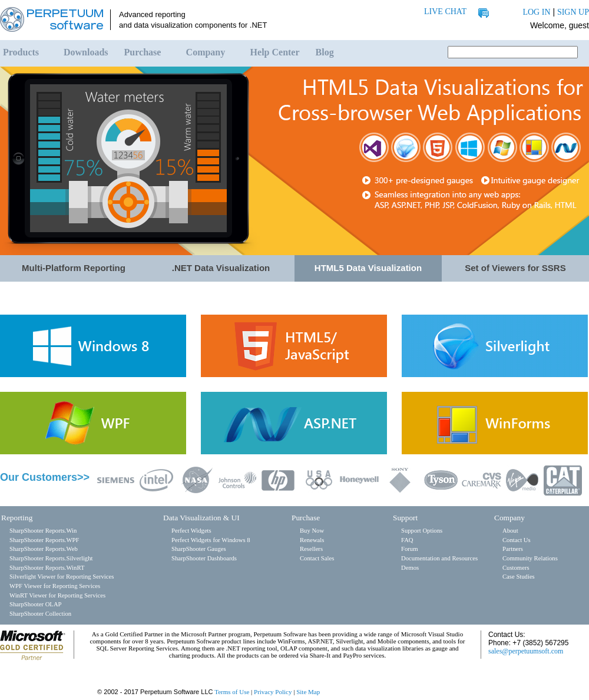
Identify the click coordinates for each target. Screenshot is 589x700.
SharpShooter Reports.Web (44, 549)
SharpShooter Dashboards (204, 558)
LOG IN (536, 12)
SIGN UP (573, 12)
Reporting (17, 518)
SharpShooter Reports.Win (43, 531)
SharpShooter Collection (40, 614)
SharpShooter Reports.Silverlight (51, 558)
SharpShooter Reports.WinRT (47, 568)
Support (405, 518)
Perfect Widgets (191, 531)
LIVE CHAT (445, 11)
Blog (325, 52)
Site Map (308, 692)
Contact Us (517, 540)
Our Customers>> (45, 477)
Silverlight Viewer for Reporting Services (62, 577)
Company (206, 52)
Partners (513, 549)
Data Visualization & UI (201, 518)
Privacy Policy (273, 692)
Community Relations (530, 558)
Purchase (143, 52)
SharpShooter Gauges (199, 549)
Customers (516, 568)
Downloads (86, 52)
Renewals (312, 540)
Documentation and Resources (439, 558)
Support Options (422, 531)
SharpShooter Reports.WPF (44, 540)
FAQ (407, 540)
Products (21, 52)
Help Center (275, 52)
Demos (410, 568)
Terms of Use (232, 692)
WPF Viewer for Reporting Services (55, 586)
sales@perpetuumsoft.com (526, 651)
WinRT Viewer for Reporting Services (57, 595)
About (510, 531)
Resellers (311, 549)
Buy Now (312, 531)
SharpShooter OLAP (36, 604)
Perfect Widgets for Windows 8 (211, 540)
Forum (409, 549)
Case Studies (519, 577)
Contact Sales (317, 558)
